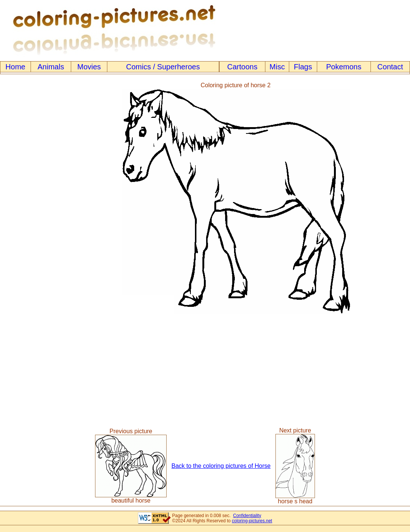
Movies (89, 67)
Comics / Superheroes (163, 67)
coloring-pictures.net (252, 521)
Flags (303, 67)
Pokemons (344, 67)
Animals (51, 67)
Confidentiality (247, 516)
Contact (390, 67)
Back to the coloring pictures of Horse (221, 466)
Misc (277, 67)
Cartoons (242, 67)
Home (15, 67)
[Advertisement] (31, 198)
